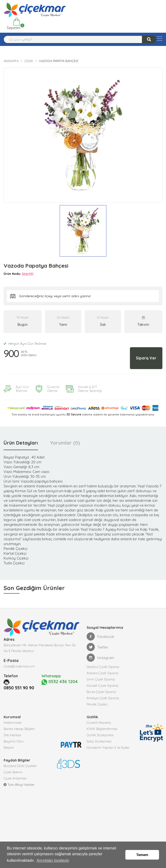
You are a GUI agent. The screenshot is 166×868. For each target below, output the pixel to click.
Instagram (100, 658)
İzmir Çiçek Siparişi (101, 679)
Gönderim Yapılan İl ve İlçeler (108, 748)
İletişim (9, 748)
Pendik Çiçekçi (97, 704)
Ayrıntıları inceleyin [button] (53, 860)
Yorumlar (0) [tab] (65, 443)
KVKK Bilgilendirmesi (102, 729)
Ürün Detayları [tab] (21, 443)
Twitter (97, 647)
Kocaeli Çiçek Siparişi (102, 686)
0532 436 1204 (58, 685)
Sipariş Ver (146, 358)
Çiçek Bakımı (13, 772)
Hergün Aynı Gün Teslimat (25, 344)
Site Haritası (12, 735)
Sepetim (13, 24)
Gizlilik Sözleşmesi (100, 735)
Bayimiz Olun (14, 741)
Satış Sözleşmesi (99, 741)
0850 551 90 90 (19, 688)
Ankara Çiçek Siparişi (102, 673)
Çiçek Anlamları (15, 778)
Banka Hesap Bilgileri (19, 729)
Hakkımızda (13, 723)
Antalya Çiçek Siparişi (103, 698)
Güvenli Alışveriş (99, 723)
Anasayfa (11, 61)
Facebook (100, 636)
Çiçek (29, 61)
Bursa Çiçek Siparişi (101, 692)
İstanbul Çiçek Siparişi (103, 667)
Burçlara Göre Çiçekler (20, 766)
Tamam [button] (142, 855)
